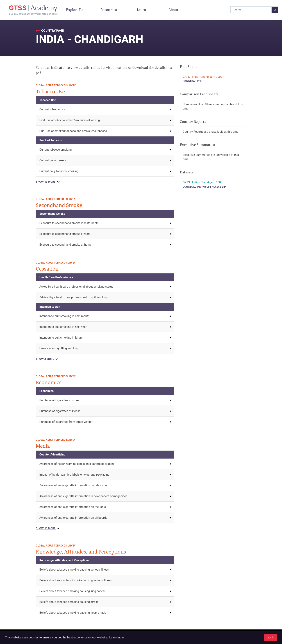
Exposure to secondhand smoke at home (65, 245)
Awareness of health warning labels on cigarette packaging (77, 464)
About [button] (174, 10)
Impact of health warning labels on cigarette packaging (74, 475)
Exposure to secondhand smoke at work (65, 234)
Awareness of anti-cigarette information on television (73, 485)
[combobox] (251, 10)
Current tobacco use (52, 109)
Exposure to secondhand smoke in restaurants (69, 223)
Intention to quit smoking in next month (64, 316)
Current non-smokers (53, 160)
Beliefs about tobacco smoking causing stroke (69, 602)
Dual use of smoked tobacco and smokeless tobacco (73, 131)
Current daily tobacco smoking (59, 171)
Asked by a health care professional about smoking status (76, 287)
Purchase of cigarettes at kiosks (60, 411)
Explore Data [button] (77, 10)
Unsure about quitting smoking (59, 348)
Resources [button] (109, 10)
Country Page (52, 31)
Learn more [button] (117, 637)
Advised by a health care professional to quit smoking (73, 297)
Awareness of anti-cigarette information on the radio (73, 507)
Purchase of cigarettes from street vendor (66, 422)
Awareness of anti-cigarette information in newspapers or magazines (83, 496)
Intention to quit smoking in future (61, 338)
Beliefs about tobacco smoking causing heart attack (73, 613)
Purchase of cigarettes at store (59, 400)
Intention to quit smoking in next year (63, 327)
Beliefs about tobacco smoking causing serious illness (74, 570)
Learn (141, 10)
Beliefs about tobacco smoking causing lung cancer (72, 591)
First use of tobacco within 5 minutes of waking (70, 120)
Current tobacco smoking (55, 150)
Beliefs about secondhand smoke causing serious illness (76, 580)
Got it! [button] (270, 638)
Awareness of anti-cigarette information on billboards (73, 518)
